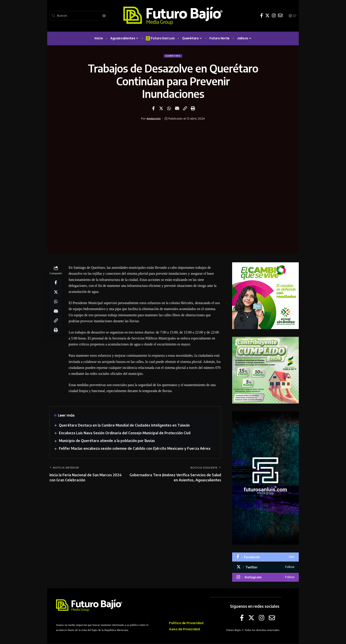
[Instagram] (274, 15)
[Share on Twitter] (161, 109)
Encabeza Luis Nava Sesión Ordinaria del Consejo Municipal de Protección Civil (125, 433)
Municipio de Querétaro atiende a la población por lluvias (107, 441)
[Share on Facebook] (153, 109)
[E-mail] (280, 15)
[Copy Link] (185, 109)
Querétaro (173, 56)
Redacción (154, 119)
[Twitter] (267, 15)
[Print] (193, 109)
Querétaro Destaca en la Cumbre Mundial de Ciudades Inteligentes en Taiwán (125, 426)
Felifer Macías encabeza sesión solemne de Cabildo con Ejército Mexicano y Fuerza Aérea (135, 449)
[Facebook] (262, 15)
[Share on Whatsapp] (169, 109)
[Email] (177, 109)
